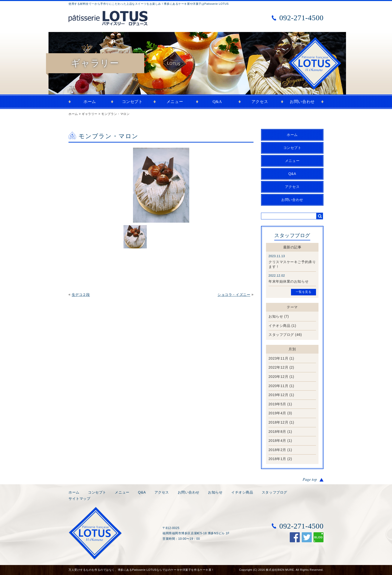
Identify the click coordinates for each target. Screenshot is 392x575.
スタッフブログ (281, 335)
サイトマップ (79, 499)
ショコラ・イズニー (234, 295)
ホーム (90, 102)
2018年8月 (277, 432)
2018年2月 (277, 450)
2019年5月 (277, 404)
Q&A (217, 102)
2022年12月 (278, 367)
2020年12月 (278, 377)
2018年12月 (278, 422)
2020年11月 (278, 386)
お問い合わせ (302, 102)
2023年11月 (278, 358)
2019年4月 (277, 413)
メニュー (175, 102)
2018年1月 (277, 459)
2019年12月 (278, 395)
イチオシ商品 (279, 326)
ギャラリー (90, 114)
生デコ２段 (81, 295)
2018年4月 (277, 441)
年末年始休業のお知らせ (288, 281)
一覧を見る (304, 292)
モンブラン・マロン (115, 114)
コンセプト (132, 102)
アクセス (260, 102)
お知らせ (276, 316)
